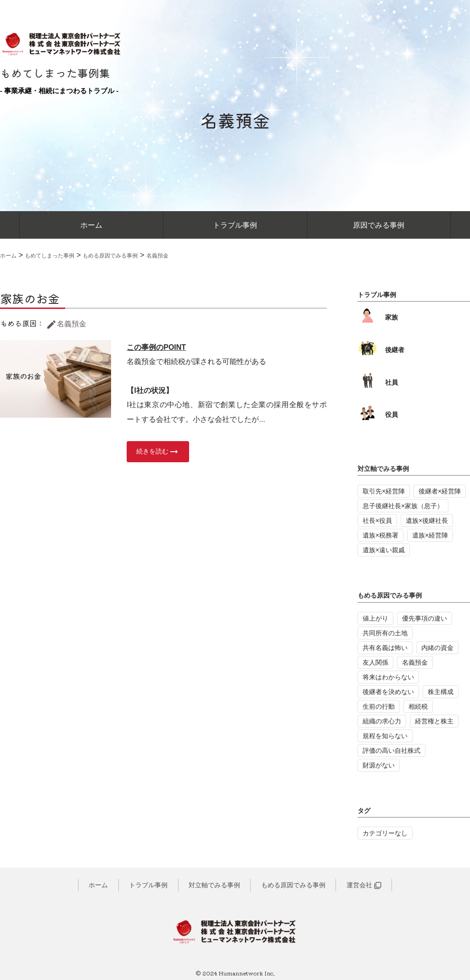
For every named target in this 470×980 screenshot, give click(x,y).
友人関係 (375, 662)
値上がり (375, 618)
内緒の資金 (437, 648)
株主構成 (441, 692)
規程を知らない (385, 736)
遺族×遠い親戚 (384, 550)
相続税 (418, 706)
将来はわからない (388, 677)
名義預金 (66, 324)
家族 (378, 317)
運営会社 (364, 885)
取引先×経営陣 (384, 491)
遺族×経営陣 (430, 535)
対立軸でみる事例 (383, 469)
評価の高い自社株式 (392, 750)
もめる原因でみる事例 (390, 595)
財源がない (379, 765)
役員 (378, 414)
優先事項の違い (425, 618)
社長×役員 (377, 521)
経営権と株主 (434, 721)
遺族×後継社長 (427, 521)
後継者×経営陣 (440, 491)
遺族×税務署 (380, 535)
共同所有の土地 (385, 633)
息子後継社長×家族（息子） (403, 506)
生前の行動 (379, 706)
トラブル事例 (235, 225)
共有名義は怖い (385, 648)
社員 (378, 382)
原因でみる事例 (379, 225)
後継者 (381, 350)
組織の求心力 (382, 721)
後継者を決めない (388, 692)
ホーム (91, 225)
